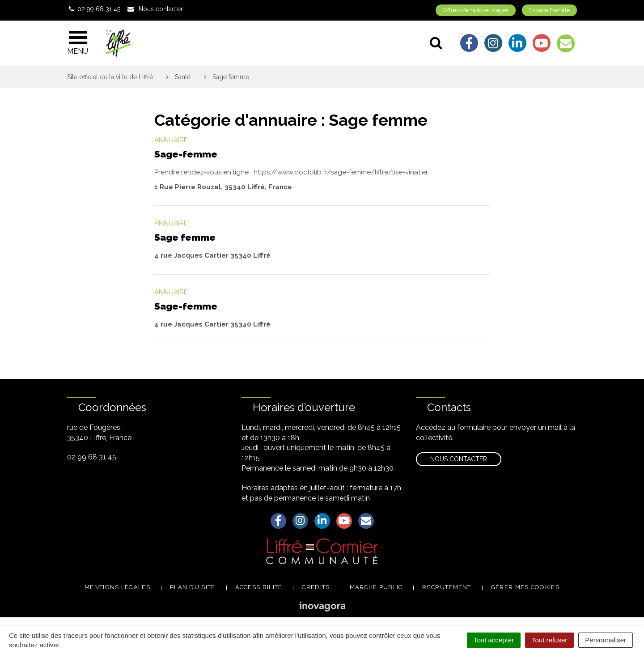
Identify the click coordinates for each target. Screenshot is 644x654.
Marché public (376, 587)
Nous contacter (459, 459)
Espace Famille (549, 10)
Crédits (316, 587)
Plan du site (193, 587)
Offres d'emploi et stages (476, 10)
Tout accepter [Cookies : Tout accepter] (494, 640)
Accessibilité (259, 587)
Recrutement (447, 587)
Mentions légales (117, 587)
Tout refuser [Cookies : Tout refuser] (549, 640)
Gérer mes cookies (525, 587)
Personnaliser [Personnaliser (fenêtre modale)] (606, 640)
